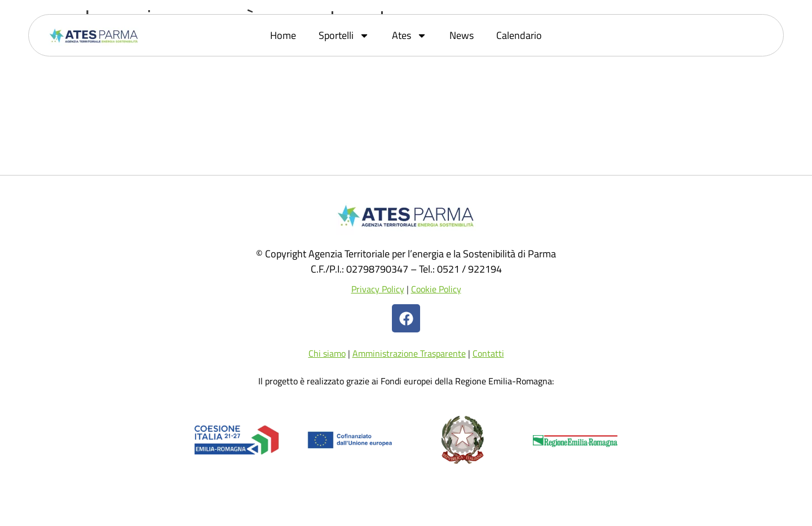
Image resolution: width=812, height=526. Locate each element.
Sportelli (344, 36)
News (462, 35)
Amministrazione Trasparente (409, 353)
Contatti (488, 353)
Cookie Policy (436, 289)
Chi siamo (327, 353)
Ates (409, 36)
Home (283, 35)
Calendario (519, 35)
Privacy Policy (378, 289)
